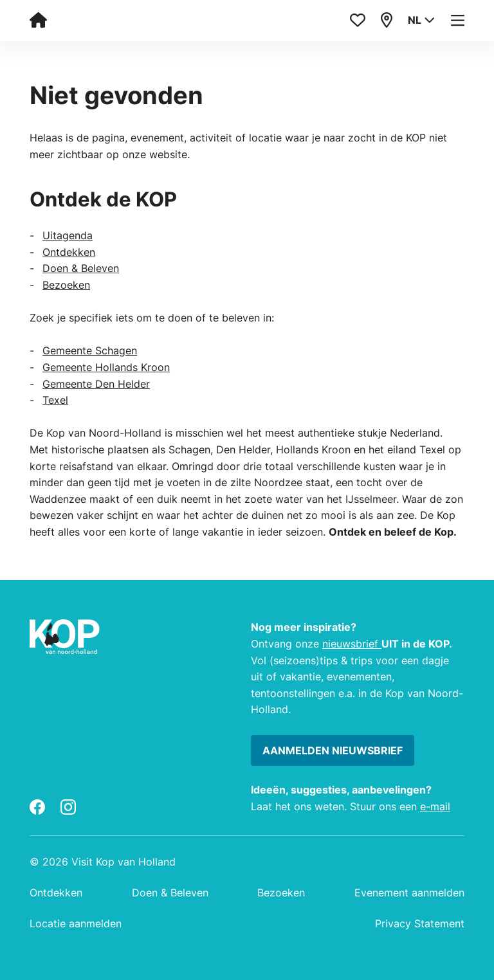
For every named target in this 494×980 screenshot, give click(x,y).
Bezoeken (66, 285)
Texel (55, 400)
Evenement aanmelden (409, 893)
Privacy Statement (420, 923)
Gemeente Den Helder (96, 384)
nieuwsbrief (352, 644)
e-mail (435, 806)
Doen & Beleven (81, 268)
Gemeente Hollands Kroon (106, 367)
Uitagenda (68, 235)
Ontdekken (69, 252)
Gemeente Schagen (90, 350)
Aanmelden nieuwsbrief (333, 750)
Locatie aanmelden (76, 923)
